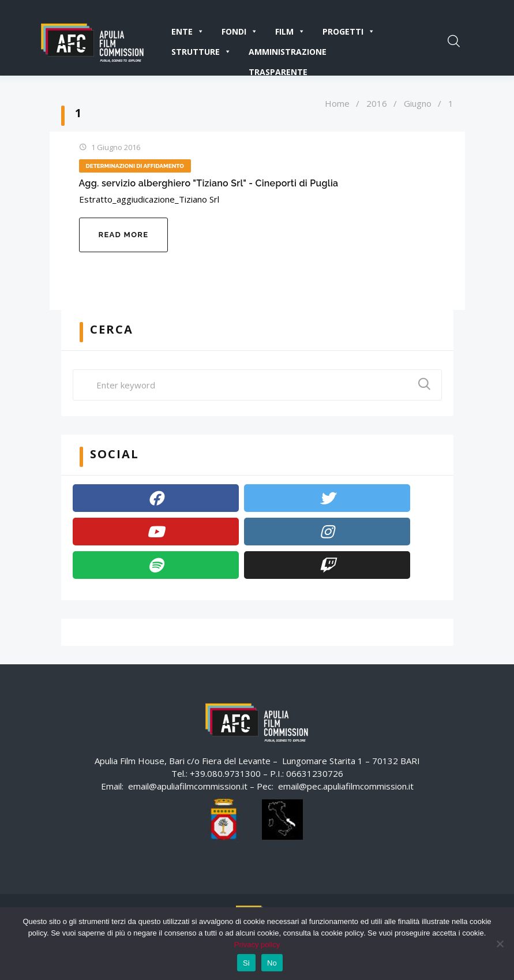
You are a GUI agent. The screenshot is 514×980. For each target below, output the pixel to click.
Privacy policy (257, 945)
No (272, 963)
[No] (500, 944)
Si (246, 963)
